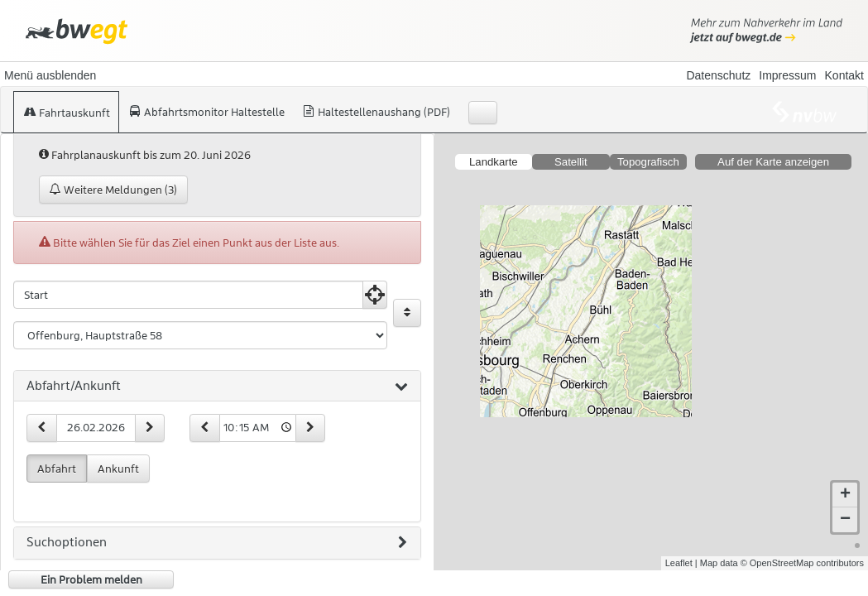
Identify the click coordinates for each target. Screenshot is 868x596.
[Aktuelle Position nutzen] (375, 295)
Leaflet (679, 563)
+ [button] (845, 495)
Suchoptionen (217, 543)
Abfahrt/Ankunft (217, 387)
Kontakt (844, 75)
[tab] (217, 387)
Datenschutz (718, 75)
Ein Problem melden (91, 579)
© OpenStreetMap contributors (802, 563)
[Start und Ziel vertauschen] (407, 313)
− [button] (845, 520)
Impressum (787, 75)
